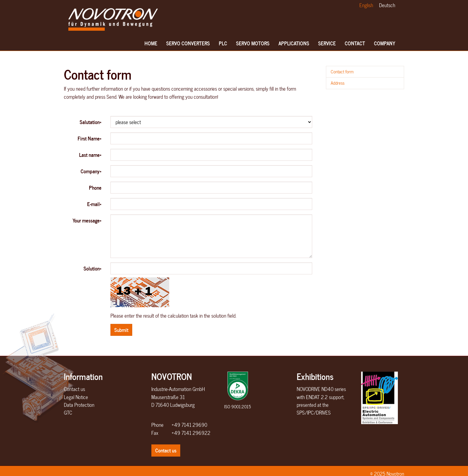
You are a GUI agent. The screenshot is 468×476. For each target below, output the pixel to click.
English (366, 5)
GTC (68, 412)
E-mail (94, 204)
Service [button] (327, 45)
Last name (90, 155)
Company (385, 45)
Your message (87, 220)
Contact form (342, 72)
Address (338, 83)
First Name (90, 138)
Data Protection (79, 405)
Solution (93, 268)
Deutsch (387, 5)
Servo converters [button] (188, 45)
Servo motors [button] (253, 45)
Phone (95, 187)
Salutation (91, 122)
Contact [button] (355, 45)
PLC (224, 45)
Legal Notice (76, 397)
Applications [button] (294, 45)
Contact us (74, 389)
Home (151, 45)
